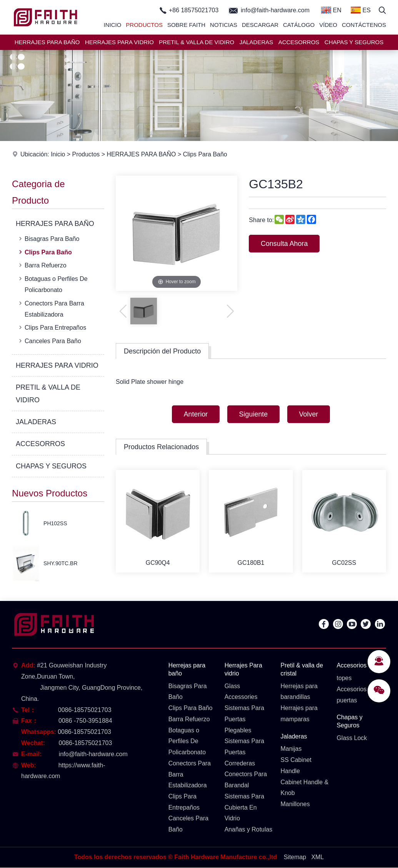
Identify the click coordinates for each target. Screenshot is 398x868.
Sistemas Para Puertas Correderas (245, 753)
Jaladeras (294, 736)
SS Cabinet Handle (296, 766)
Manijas (291, 749)
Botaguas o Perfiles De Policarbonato (52, 284)
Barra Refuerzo (42, 265)
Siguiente (253, 414)
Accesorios (351, 665)
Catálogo (299, 25)
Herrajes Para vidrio (244, 669)
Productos (144, 25)
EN (331, 10)
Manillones (295, 804)
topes (344, 678)
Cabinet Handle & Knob (305, 788)
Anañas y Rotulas (249, 830)
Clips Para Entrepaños (52, 327)
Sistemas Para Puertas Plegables (245, 719)
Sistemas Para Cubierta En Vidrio (245, 808)
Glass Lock (352, 738)
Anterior (195, 414)
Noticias (224, 25)
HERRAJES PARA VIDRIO (119, 42)
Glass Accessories (241, 692)
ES (361, 10)
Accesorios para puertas (359, 695)
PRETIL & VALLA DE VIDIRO (197, 42)
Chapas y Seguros (350, 722)
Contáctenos (364, 25)
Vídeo (328, 25)
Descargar (260, 25)
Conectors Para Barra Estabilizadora (51, 308)
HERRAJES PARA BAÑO (47, 42)
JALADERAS (256, 42)
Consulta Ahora (284, 244)
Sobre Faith (186, 25)
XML (318, 857)
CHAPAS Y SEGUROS (354, 42)
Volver (309, 414)
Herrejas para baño (187, 669)
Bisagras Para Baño (48, 239)
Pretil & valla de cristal (302, 669)
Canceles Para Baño (49, 341)
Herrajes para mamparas (299, 714)
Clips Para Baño (206, 154)
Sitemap (295, 857)
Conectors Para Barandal (246, 780)
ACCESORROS (299, 42)
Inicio (113, 25)
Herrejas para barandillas (299, 692)
